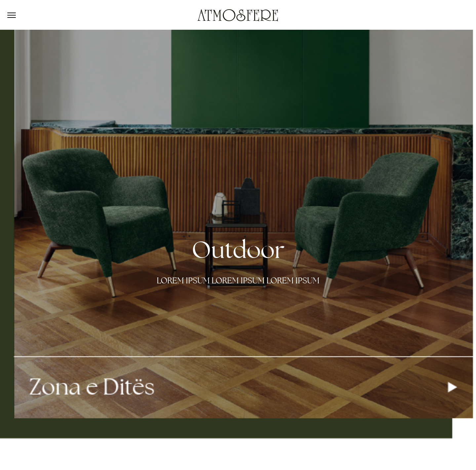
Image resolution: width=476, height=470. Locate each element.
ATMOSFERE (238, 17)
